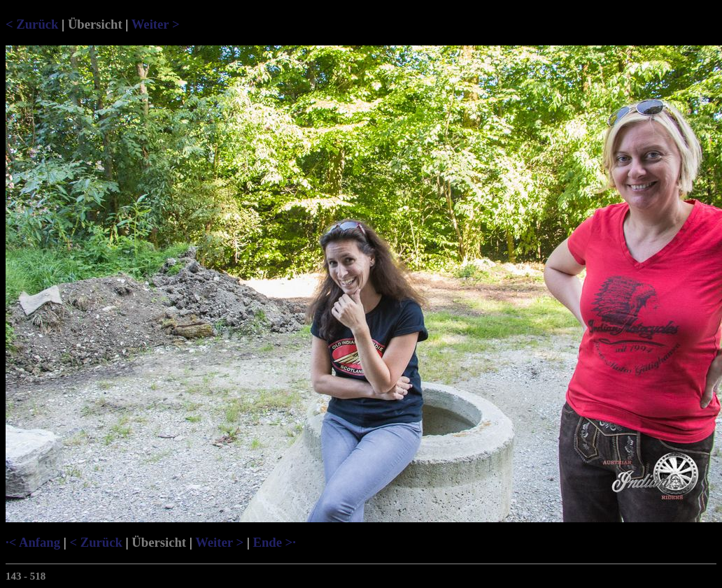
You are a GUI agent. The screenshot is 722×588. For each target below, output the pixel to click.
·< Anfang (33, 542)
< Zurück (32, 24)
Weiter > (156, 24)
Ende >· (274, 542)
